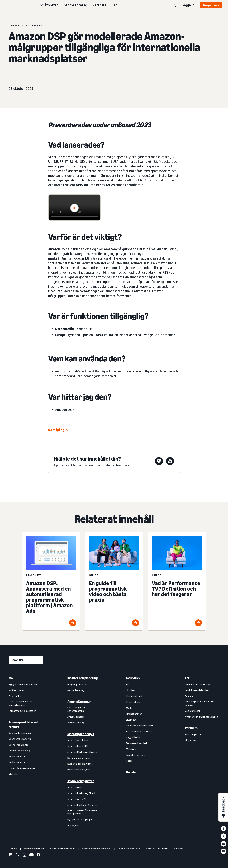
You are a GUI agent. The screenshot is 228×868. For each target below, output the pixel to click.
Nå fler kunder (16, 690)
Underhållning (134, 702)
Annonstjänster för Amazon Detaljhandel (83, 812)
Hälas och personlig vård (139, 725)
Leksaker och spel (136, 755)
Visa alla (13, 774)
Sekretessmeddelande (63, 849)
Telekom (131, 749)
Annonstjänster (76, 717)
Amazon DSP (74, 787)
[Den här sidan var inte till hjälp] (159, 462)
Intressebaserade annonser (96, 849)
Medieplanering (76, 690)
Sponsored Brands (19, 745)
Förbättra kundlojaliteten (22, 711)
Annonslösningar (79, 702)
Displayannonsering (19, 751)
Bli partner (191, 740)
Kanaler (132, 772)
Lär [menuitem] (187, 678)
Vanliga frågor (193, 711)
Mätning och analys (81, 734)
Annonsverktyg (76, 722)
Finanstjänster (134, 714)
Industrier (133, 678)
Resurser (190, 696)
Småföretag (49, 5)
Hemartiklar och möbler (139, 731)
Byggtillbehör (133, 737)
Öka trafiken (15, 696)
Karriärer (179, 849)
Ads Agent (73, 825)
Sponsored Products (20, 739)
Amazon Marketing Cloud (81, 793)
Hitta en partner (194, 734)
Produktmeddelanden (197, 690)
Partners (99, 5)
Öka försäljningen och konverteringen (21, 703)
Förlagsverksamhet (137, 743)
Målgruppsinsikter (77, 684)
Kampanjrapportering (79, 758)
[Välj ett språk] (26, 660)
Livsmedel (132, 720)
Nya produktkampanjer (80, 819)
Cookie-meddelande (129, 849)
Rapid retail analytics (79, 770)
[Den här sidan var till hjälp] (170, 462)
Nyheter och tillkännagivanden (201, 717)
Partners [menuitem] (191, 728)
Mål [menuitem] (11, 678)
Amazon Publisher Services (82, 805)
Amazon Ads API (77, 799)
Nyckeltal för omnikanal (80, 764)
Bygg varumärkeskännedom (24, 684)
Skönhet (131, 690)
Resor (129, 761)
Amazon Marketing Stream (82, 752)
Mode (129, 708)
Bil (127, 684)
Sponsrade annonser (20, 733)
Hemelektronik (134, 696)
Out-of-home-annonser (22, 768)
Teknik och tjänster (81, 781)
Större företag (75, 5)
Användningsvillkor (34, 849)
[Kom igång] (58, 430)
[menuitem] (26, 752)
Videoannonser (17, 756)
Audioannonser (17, 762)
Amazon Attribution (78, 740)
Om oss (13, 849)
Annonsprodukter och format (24, 724)
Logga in (188, 5)
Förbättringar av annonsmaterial (76, 709)
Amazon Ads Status (157, 849)
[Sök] (174, 6)
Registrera (211, 5)
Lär (114, 5)
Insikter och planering (82, 678)
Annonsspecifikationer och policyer (199, 703)
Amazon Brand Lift (78, 746)
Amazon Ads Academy (197, 684)
